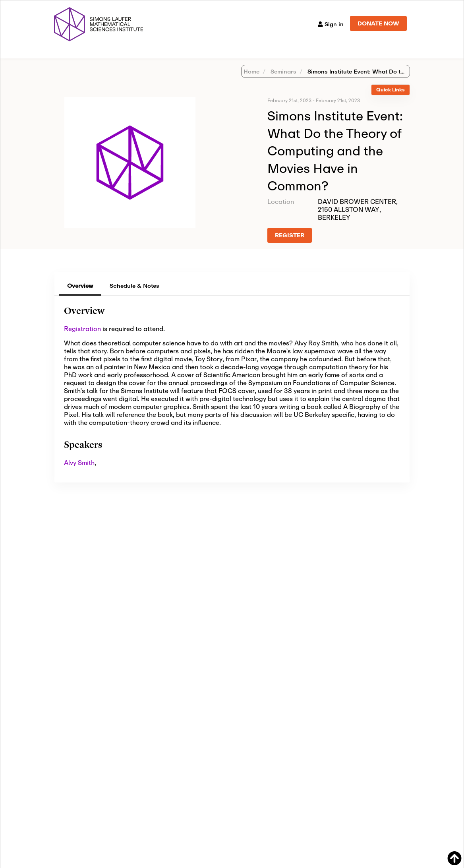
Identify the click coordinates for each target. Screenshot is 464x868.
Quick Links (391, 100)
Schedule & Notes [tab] (134, 296)
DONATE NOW (378, 23)
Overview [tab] (80, 296)
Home (251, 82)
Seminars (283, 82)
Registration (82, 339)
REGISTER (290, 245)
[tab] (391, 100)
